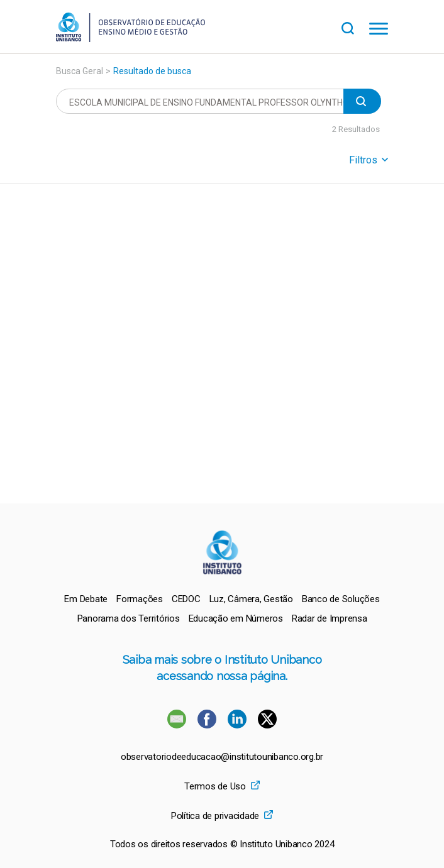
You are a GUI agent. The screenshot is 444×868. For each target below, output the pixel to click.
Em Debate (86, 599)
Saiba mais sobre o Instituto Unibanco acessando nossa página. (222, 668)
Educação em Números (236, 618)
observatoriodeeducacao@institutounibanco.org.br (222, 757)
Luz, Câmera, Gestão (251, 599)
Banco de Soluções (341, 599)
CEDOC (186, 599)
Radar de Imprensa (330, 618)
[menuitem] (86, 599)
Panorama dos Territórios (129, 618)
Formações (140, 599)
